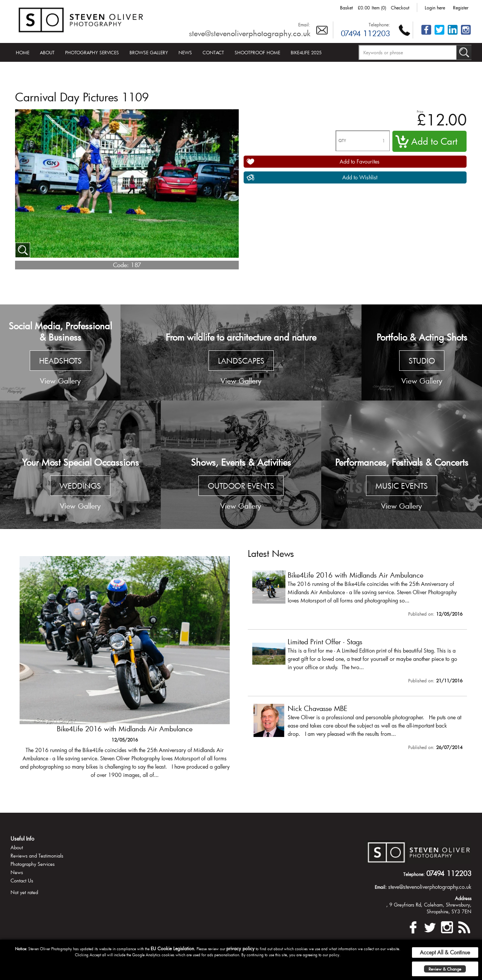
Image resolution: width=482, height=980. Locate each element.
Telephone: (379, 24)
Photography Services (92, 52)
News (185, 52)
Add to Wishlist (360, 177)
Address (463, 898)
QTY (342, 141)
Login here (435, 8)
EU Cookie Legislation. (173, 948)
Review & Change (445, 969)
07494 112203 (365, 33)
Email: (304, 24)
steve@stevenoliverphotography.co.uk (250, 33)
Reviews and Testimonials (37, 856)
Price (420, 111)
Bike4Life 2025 (306, 52)
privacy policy (240, 948)
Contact (213, 52)
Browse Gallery (149, 52)
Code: (121, 265)
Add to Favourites (360, 161)
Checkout (400, 8)
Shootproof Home (257, 52)
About (47, 52)
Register (461, 8)
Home (23, 52)
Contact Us (22, 881)
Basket (346, 8)
